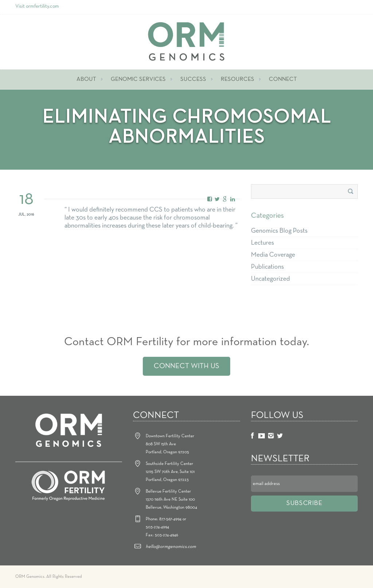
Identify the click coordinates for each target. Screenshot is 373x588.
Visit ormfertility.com (37, 6)
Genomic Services (138, 79)
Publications (267, 267)
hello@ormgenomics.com (171, 547)
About (86, 79)
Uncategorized (270, 279)
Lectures (262, 243)
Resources (237, 79)
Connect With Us (186, 366)
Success (193, 79)
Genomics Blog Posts (279, 231)
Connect (283, 79)
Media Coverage (273, 255)
